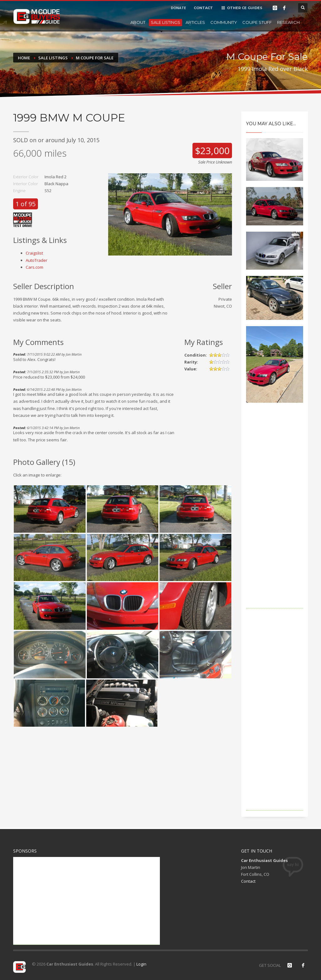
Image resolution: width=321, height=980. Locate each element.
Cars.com (34, 267)
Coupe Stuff (257, 22)
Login (141, 964)
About (138, 22)
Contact (248, 881)
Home (24, 58)
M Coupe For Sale (95, 58)
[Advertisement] (275, 514)
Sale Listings (166, 22)
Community (224, 22)
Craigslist (34, 253)
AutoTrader (37, 260)
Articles (195, 22)
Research (288, 22)
